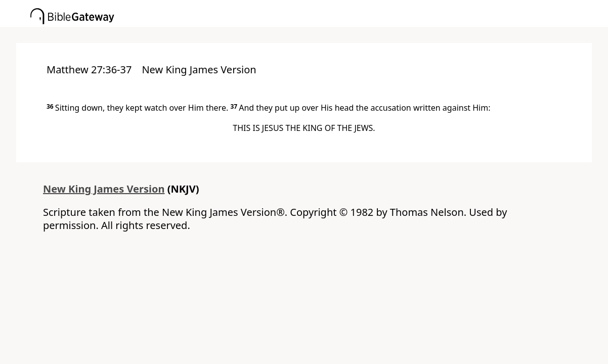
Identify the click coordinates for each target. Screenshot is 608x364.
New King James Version (104, 189)
